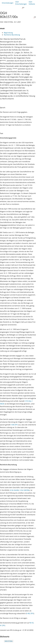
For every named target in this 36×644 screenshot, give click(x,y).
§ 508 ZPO (14, 425)
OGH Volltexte (32, 3)
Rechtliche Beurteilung (12, 35)
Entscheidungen (8, 3)
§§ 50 (32, 623)
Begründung (8, 33)
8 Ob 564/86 (14, 490)
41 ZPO (3, 625)
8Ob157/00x (9, 641)
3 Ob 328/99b (24, 490)
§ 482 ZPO (30, 613)
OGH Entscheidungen (21, 3)
